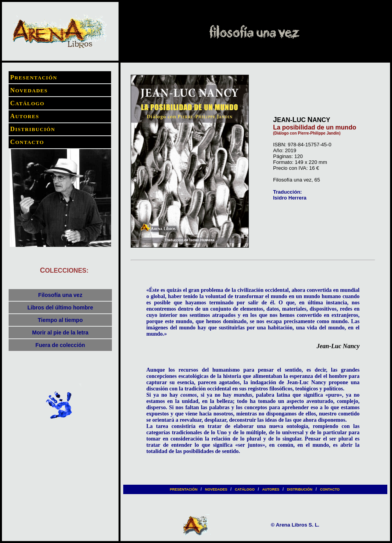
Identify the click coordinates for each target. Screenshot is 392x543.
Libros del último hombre (60, 307)
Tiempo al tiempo (60, 320)
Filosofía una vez (60, 295)
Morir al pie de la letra (60, 333)
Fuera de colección (60, 345)
